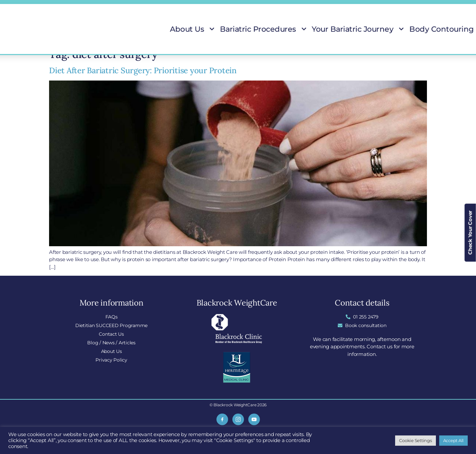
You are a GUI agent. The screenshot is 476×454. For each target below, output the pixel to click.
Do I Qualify (350, 7)
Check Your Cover (470, 233)
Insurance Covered (399, 7)
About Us (209, 29)
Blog (318, 7)
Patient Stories (405, 29)
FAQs (258, 7)
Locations (289, 7)
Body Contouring (365, 29)
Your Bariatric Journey (313, 29)
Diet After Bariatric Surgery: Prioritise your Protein (143, 70)
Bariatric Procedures (254, 29)
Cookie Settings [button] (415, 440)
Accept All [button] (454, 440)
